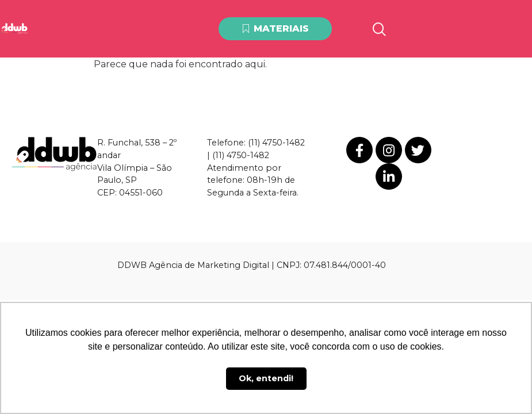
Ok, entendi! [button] (266, 378)
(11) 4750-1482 (276, 143)
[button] (275, 29)
